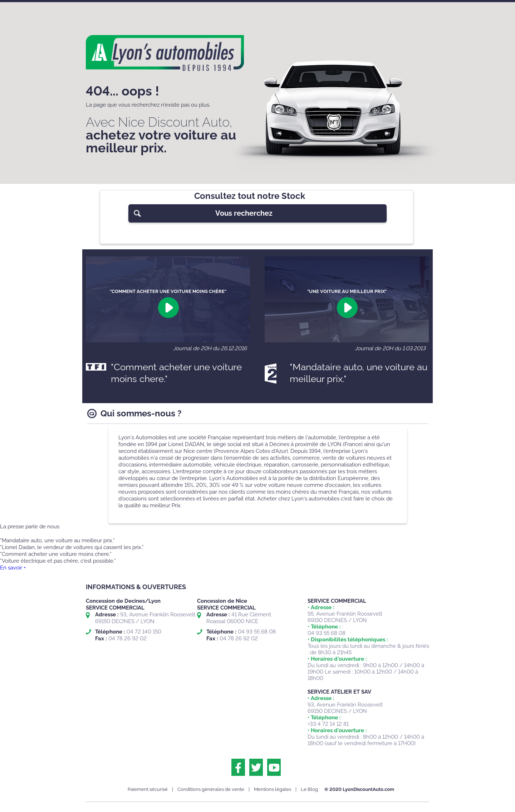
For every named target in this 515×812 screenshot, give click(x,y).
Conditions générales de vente (211, 789)
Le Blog (309, 789)
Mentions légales (273, 789)
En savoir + (13, 568)
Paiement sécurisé (148, 789)
